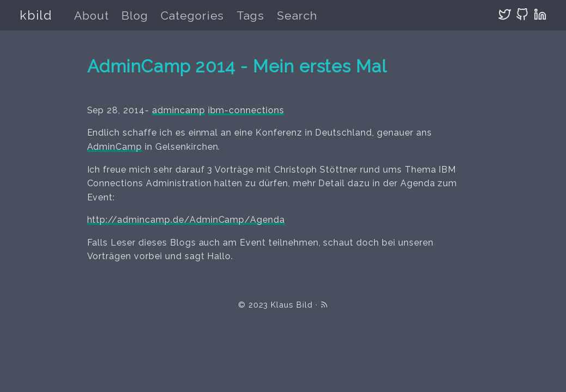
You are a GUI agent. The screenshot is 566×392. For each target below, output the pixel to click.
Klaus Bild (292, 305)
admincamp (179, 110)
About (92, 16)
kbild (36, 15)
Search (297, 16)
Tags (250, 16)
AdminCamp (115, 147)
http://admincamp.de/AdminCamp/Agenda (186, 220)
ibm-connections (246, 110)
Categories (193, 16)
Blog (135, 16)
